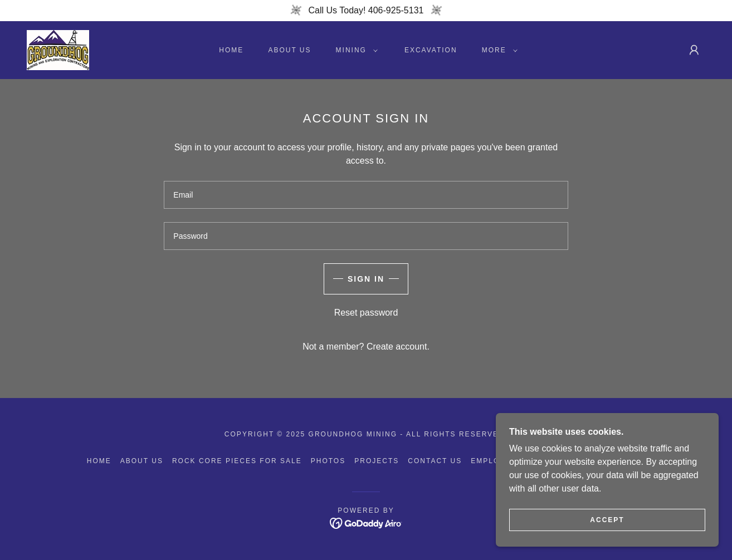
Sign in (366, 279)
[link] (58, 49)
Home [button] (99, 461)
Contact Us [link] (435, 461)
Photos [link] (328, 461)
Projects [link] (377, 461)
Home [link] (231, 50)
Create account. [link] (398, 347)
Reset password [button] (366, 313)
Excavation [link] (431, 50)
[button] (355, 50)
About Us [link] (289, 50)
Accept (607, 520)
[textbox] (366, 195)
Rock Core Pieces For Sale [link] (237, 461)
